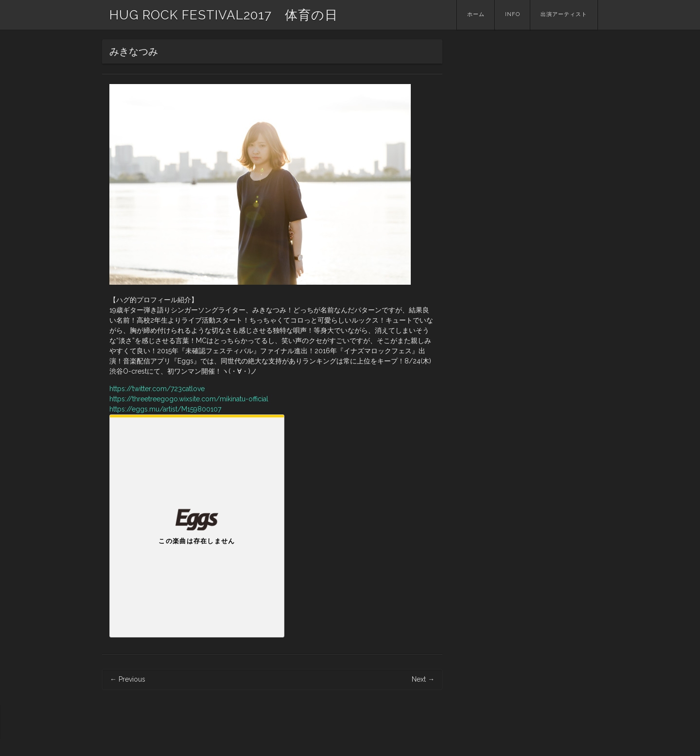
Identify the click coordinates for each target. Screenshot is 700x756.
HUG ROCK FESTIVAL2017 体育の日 (224, 15)
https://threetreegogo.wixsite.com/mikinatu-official (189, 399)
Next (423, 679)
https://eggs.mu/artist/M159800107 (165, 409)
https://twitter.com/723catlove (157, 389)
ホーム (476, 14)
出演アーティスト (564, 14)
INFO (513, 14)
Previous (128, 679)
